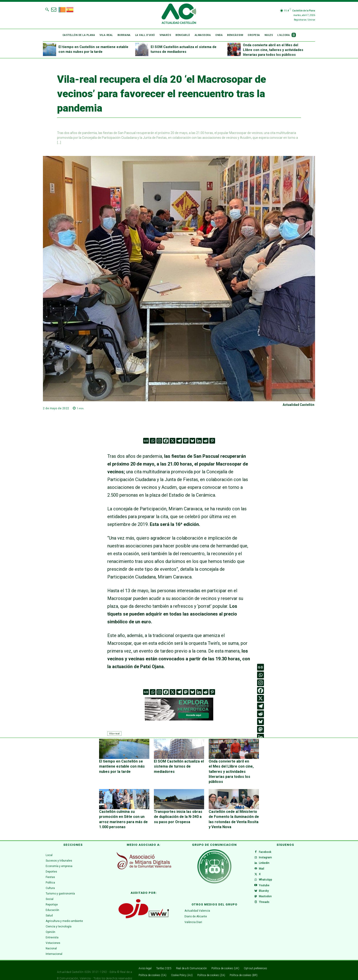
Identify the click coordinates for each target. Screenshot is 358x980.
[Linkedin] (199, 441)
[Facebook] (166, 441)
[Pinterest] (212, 441)
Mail (263, 865)
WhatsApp (267, 879)
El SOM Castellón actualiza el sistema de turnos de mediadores (176, 765)
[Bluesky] (192, 441)
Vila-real (114, 733)
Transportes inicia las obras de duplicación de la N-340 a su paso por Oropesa (178, 808)
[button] (47, 9)
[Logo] (179, 14)
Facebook (267, 843)
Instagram (267, 850)
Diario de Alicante (196, 906)
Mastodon (267, 901)
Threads (266, 908)
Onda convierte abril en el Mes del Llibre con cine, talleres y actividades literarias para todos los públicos (273, 50)
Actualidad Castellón (299, 405)
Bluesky (266, 894)
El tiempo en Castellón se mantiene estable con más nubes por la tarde (124, 765)
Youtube (266, 886)
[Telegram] (179, 441)
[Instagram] (159, 441)
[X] (172, 441)
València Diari (193, 912)
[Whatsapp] (153, 441)
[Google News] (146, 441)
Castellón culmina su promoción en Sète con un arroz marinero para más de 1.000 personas (124, 808)
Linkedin (266, 857)
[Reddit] (206, 441)
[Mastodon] (186, 441)
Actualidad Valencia (197, 901)
